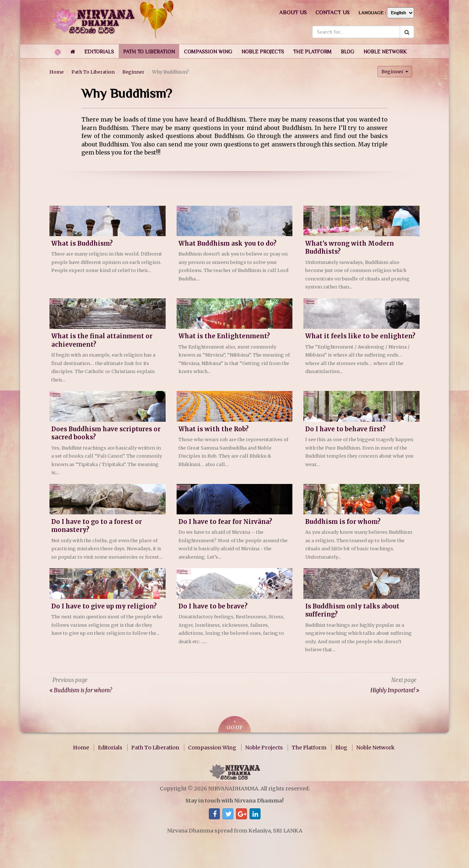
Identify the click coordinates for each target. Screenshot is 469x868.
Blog (341, 748)
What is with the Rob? (214, 429)
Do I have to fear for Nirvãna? (225, 522)
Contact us (333, 12)
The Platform (309, 748)
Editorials (110, 748)
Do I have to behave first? (346, 429)
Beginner (133, 72)
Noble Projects (264, 748)
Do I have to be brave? (213, 606)
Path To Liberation (93, 72)
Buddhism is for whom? (343, 522)
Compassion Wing (212, 748)
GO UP (234, 725)
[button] (99, 51)
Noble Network (375, 748)
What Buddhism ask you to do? (228, 244)
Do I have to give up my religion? (104, 606)
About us (293, 12)
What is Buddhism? (82, 244)
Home (57, 72)
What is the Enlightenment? (224, 336)
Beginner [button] (395, 71)
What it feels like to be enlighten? (360, 336)
